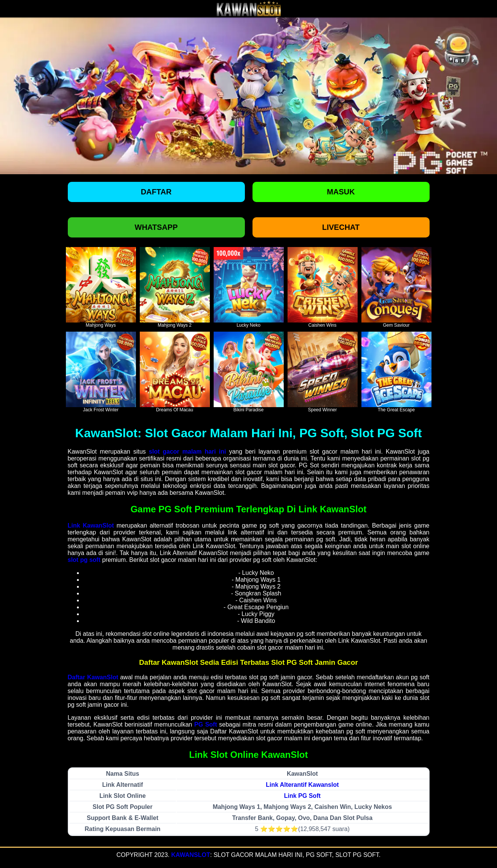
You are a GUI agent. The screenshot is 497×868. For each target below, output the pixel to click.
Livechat (341, 227)
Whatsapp (156, 227)
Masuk (341, 192)
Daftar (156, 192)
